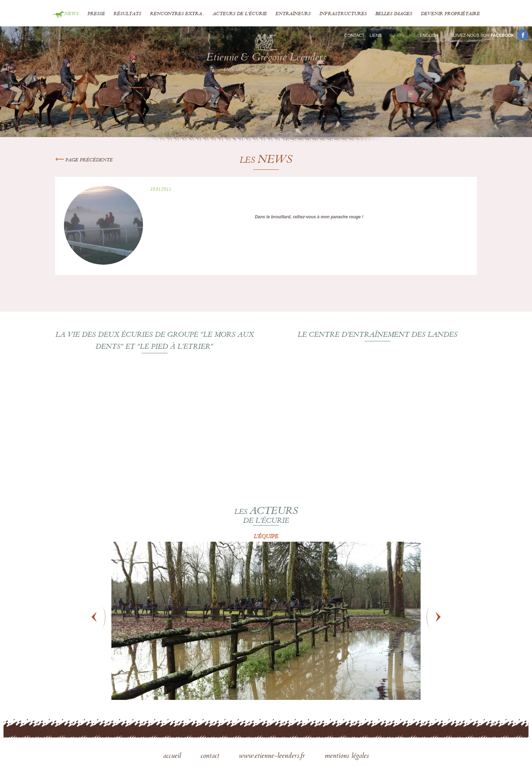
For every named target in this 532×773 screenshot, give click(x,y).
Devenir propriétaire (450, 14)
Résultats (127, 14)
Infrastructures (343, 14)
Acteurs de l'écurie (240, 14)
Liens (376, 36)
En (429, 36)
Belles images (394, 14)
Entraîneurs (293, 14)
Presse (96, 14)
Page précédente (84, 160)
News (72, 14)
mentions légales (347, 756)
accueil (173, 756)
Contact (354, 36)
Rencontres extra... (177, 14)
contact (211, 756)
